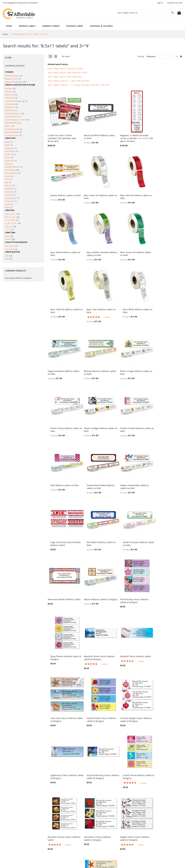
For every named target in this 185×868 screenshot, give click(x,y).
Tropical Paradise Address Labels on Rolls (163, 758)
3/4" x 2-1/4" (12, 214)
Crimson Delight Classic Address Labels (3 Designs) (63, 583)
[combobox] (146, 13)
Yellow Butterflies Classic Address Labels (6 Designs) (164, 701)
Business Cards (13, 79)
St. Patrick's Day (13, 135)
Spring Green (12, 198)
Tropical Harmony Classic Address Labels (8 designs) (129, 583)
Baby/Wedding (13, 123)
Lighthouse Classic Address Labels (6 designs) (95, 583)
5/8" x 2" (11, 227)
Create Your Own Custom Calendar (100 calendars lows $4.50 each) (62, 136)
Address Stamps (14, 76)
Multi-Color (12, 170)
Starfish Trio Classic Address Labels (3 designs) (61, 701)
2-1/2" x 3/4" (12, 220)
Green (9, 157)
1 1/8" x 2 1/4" (13, 223)
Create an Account (175, 3)
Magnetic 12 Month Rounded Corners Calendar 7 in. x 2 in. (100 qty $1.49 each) (130, 136)
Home (9, 26)
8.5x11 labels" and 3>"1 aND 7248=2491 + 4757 (67, 73)
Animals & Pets (13, 117)
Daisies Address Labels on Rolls (166, 133)
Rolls (9, 236)
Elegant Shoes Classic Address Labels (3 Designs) (131, 642)
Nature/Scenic (13, 173)
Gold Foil (10, 154)
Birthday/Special (14, 129)
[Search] (173, 13)
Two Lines (11, 246)
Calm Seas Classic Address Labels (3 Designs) (129, 523)
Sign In (160, 3)
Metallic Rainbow (14, 167)
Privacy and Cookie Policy (64, 832)
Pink (8, 179)
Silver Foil (11, 192)
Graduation (11, 107)
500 (9, 259)
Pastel (9, 176)
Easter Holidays (13, 132)
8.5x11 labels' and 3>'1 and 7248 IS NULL (65, 77)
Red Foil (10, 185)
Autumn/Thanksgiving (16, 101)
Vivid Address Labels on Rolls (130, 358)
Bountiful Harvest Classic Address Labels (60, 642)
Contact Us (57, 847)
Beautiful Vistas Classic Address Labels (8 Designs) (63, 523)
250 (9, 256)
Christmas (11, 104)
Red (8, 182)
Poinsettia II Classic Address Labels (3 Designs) (95, 642)
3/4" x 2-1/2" (12, 217)
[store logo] (19, 14)
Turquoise (11, 201)
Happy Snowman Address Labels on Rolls (60, 305)
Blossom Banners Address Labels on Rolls (95, 305)
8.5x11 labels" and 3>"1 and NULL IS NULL (66, 69)
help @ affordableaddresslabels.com (115, 851)
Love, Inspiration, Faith (17, 120)
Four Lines (11, 249)
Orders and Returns (62, 842)
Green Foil (11, 161)
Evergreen (11, 148)
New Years (11, 110)
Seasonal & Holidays (16, 82)
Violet (9, 204)
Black (9, 142)
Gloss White (12, 151)
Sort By (141, 56)
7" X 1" (9, 230)
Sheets (10, 239)
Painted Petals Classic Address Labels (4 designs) (165, 523)
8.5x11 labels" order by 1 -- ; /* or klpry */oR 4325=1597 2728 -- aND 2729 (78, 85)
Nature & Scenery (15, 113)
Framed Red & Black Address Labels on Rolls (165, 360)
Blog (54, 851)
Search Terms (59, 827)
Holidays (10, 88)
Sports (9, 126)
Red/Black (11, 189)
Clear (9, 145)
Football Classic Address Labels (97, 700)
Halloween (11, 98)
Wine (9, 207)
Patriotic (10, 92)
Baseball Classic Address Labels (97, 522)
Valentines (11, 95)
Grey (9, 164)
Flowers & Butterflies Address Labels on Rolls (62, 414)
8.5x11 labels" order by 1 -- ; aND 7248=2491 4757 (68, 81)
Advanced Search (60, 837)
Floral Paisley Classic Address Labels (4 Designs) (130, 469)
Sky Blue (10, 195)
